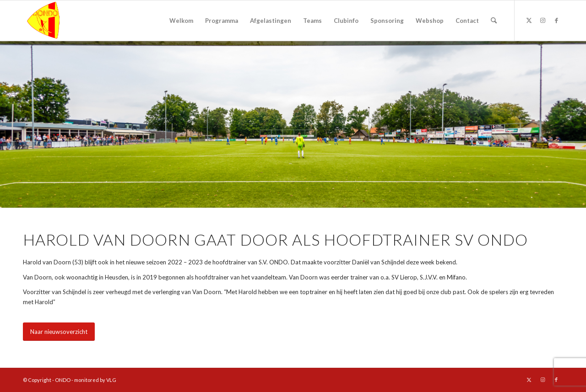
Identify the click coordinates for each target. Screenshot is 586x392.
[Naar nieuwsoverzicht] (59, 332)
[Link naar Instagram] (543, 20)
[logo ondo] (67, 21)
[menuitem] (181, 21)
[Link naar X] (529, 20)
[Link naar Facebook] (556, 20)
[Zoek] (494, 21)
